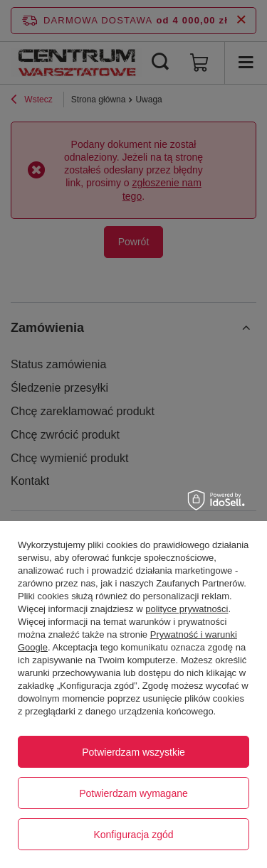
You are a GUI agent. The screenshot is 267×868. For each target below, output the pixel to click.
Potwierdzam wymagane (133, 793)
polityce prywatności (187, 609)
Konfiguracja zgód (133, 835)
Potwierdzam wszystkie (133, 752)
